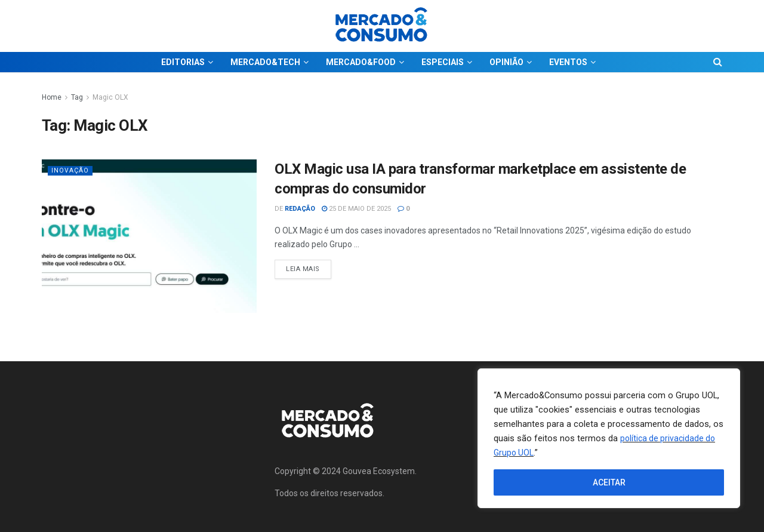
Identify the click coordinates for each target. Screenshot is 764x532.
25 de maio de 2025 (356, 209)
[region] (609, 438)
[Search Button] (718, 62)
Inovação (70, 170)
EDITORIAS (183, 62)
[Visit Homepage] (382, 26)
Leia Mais (309, 266)
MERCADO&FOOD (361, 62)
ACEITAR (609, 482)
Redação (300, 209)
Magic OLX (110, 97)
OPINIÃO (506, 62)
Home (52, 97)
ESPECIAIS (443, 62)
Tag (77, 97)
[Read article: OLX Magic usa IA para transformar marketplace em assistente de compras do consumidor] (149, 236)
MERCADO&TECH (265, 62)
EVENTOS (568, 62)
